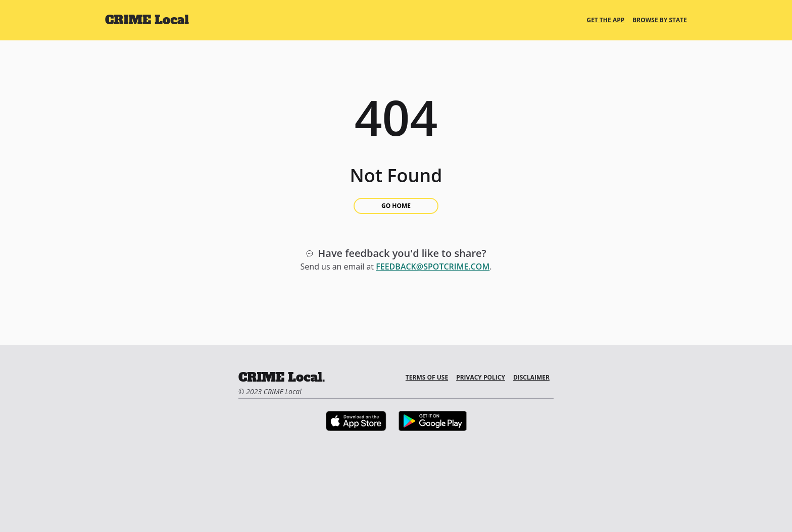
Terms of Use (427, 377)
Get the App (605, 20)
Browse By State (660, 20)
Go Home (396, 206)
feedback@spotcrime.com (433, 267)
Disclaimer (531, 377)
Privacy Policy (481, 377)
